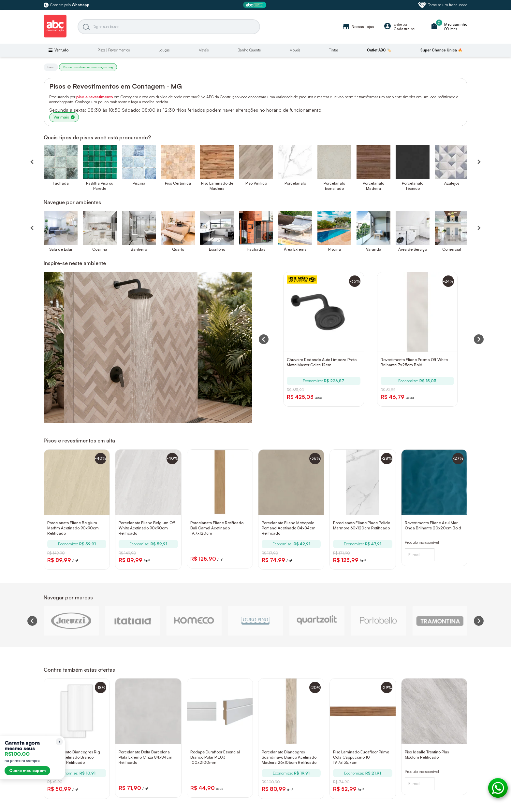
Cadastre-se (404, 29)
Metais (204, 50)
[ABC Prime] (255, 5)
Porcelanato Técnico (413, 186)
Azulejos (452, 183)
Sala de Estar (61, 249)
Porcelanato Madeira (373, 186)
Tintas (334, 50)
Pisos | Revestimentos (114, 50)
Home (51, 67)
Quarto (178, 249)
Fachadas (256, 249)
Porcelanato (295, 183)
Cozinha (100, 249)
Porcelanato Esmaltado (334, 186)
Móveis (295, 50)
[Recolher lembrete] (59, 742)
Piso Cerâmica (178, 183)
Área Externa (295, 249)
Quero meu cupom (27, 770)
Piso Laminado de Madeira (217, 186)
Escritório (217, 249)
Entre (398, 24)
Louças (164, 50)
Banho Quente (249, 50)
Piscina (139, 183)
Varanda (374, 249)
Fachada (61, 183)
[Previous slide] (32, 621)
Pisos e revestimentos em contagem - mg (88, 67)
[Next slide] (479, 621)
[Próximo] (479, 228)
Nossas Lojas (358, 27)
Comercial (452, 249)
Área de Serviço (413, 249)
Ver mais (64, 117)
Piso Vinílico (256, 183)
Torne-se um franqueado (443, 5)
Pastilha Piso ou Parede (100, 186)
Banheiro (139, 249)
